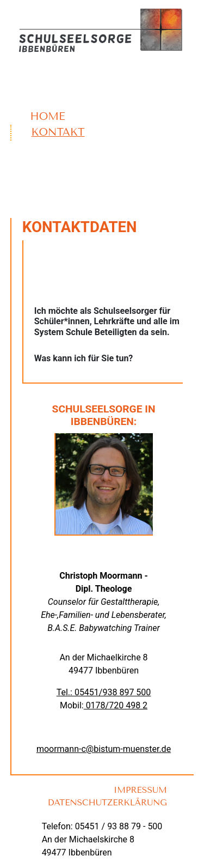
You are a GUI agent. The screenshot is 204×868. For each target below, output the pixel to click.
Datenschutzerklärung (107, 803)
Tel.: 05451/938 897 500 (104, 692)
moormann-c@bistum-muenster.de (104, 749)
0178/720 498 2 (116, 705)
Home (48, 116)
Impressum (140, 790)
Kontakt (58, 132)
